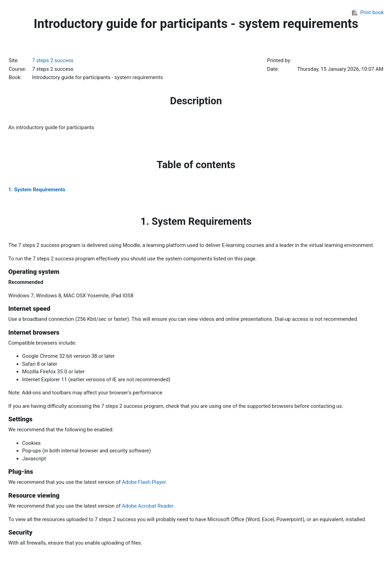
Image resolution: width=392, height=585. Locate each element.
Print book (368, 12)
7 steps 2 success (53, 60)
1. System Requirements (37, 190)
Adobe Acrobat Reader (148, 506)
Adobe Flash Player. (145, 482)
